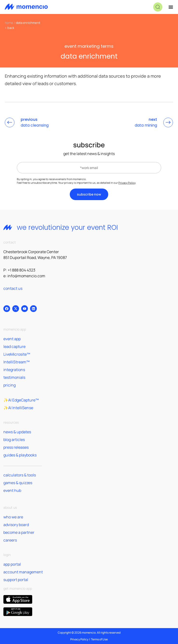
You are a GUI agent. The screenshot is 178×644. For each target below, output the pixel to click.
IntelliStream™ (16, 362)
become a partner (19, 532)
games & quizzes (18, 483)
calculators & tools (20, 475)
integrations (14, 370)
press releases (16, 447)
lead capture (14, 346)
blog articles (14, 440)
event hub (12, 490)
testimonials (14, 377)
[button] (158, 7)
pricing (10, 385)
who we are (13, 517)
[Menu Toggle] (171, 7)
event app (12, 339)
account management (23, 572)
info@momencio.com (26, 276)
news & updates (17, 432)
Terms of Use (99, 639)
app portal (12, 564)
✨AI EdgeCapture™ (21, 400)
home (9, 23)
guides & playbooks (20, 455)
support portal (16, 580)
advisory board (16, 525)
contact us (13, 288)
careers (10, 540)
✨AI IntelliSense (18, 408)
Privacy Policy (127, 183)
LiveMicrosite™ (17, 354)
